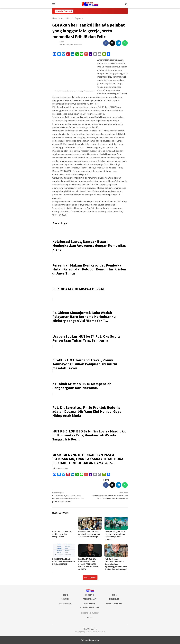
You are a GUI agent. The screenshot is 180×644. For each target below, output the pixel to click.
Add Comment (90, 577)
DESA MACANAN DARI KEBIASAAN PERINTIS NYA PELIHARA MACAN (64, 562)
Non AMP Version (90, 629)
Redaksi (65, 599)
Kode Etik (90, 595)
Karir (114, 595)
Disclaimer (114, 599)
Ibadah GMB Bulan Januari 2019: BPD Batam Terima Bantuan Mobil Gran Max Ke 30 (110, 496)
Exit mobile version (90, 640)
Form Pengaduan (114, 603)
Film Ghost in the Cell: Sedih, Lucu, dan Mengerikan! (62, 534)
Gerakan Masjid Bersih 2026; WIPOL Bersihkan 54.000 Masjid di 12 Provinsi (115, 535)
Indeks (65, 595)
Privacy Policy (90, 599)
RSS (90, 618)
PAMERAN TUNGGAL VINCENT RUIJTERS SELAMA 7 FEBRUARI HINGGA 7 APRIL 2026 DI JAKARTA (89, 564)
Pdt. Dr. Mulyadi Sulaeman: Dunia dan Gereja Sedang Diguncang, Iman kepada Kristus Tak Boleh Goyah (116, 564)
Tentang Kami (65, 603)
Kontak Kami (90, 603)
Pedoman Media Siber (90, 607)
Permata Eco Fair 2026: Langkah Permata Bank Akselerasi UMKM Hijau (89, 534)
